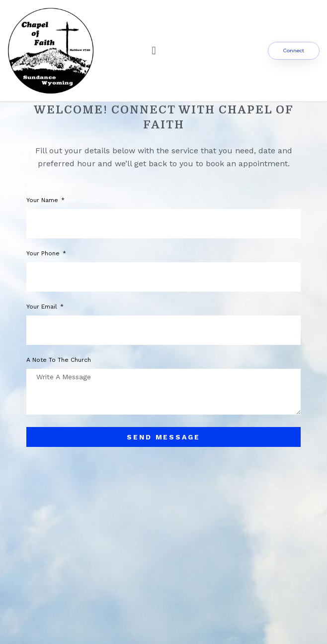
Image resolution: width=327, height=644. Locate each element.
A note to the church (59, 360)
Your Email (43, 307)
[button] (154, 51)
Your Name (43, 200)
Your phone (44, 254)
